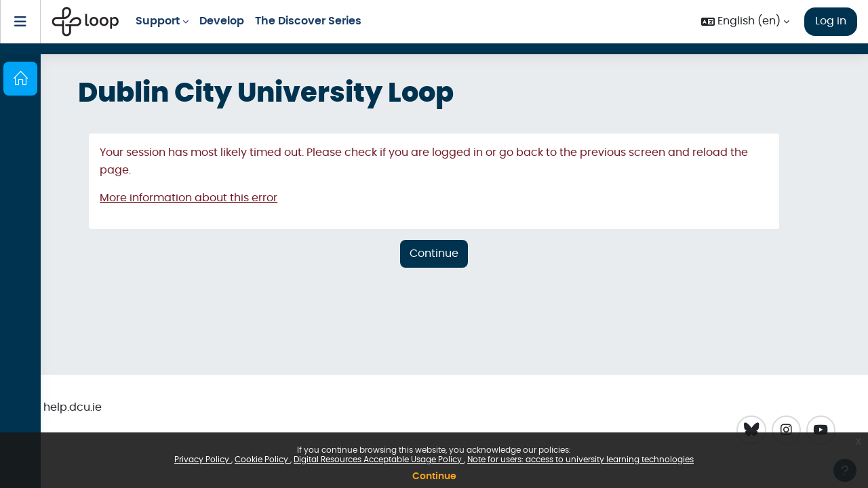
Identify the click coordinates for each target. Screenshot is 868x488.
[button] (745, 22)
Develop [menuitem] (222, 21)
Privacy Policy (203, 460)
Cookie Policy (262, 460)
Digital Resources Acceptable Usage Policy (379, 460)
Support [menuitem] (158, 21)
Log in (831, 21)
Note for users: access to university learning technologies (580, 460)
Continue (434, 476)
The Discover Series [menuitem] (308, 21)
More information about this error (189, 198)
